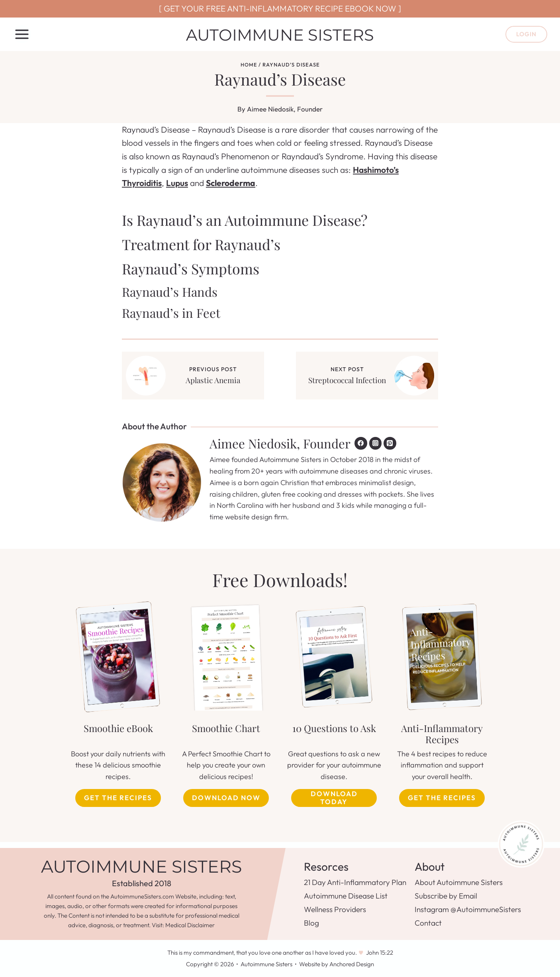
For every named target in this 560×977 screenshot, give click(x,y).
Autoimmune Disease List (346, 896)
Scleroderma (231, 183)
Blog (311, 923)
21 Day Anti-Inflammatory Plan (355, 882)
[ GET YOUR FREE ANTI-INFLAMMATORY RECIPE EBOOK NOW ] (280, 8)
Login (526, 34)
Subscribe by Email (446, 896)
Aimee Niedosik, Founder (285, 109)
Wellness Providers (335, 909)
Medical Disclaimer (190, 925)
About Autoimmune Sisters (459, 882)
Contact (428, 923)
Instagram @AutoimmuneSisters (468, 909)
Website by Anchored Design (337, 964)
